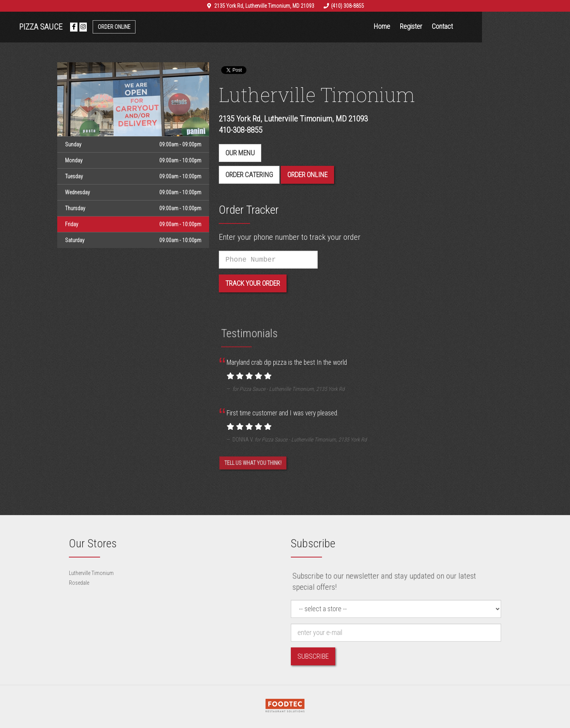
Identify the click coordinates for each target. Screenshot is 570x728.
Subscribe (313, 656)
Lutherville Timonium (91, 573)
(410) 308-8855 (347, 6)
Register (455, 26)
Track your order (253, 283)
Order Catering (249, 175)
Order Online (158, 27)
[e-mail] (396, 633)
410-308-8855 (241, 130)
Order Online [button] (307, 175)
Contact (486, 26)
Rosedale (79, 583)
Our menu (240, 153)
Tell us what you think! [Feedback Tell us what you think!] (253, 467)
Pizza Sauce (85, 27)
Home (426, 26)
